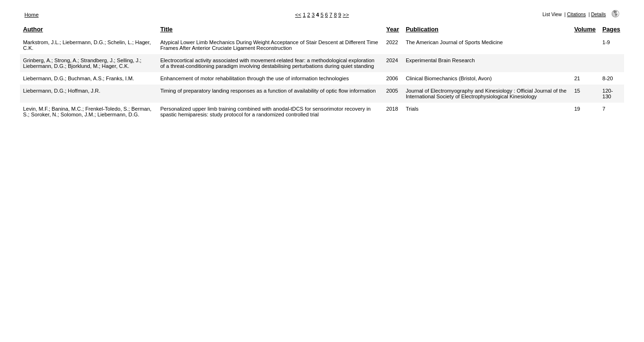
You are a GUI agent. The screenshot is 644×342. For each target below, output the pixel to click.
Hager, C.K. (116, 66)
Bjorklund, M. (83, 66)
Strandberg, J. (97, 60)
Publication (422, 29)
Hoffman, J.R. (84, 91)
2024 (392, 60)
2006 (392, 78)
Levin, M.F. (36, 109)
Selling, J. (128, 60)
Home (32, 15)
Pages (611, 29)
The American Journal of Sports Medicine (454, 42)
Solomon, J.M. (78, 114)
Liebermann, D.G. (84, 42)
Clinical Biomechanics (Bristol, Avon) (449, 78)
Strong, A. (66, 60)
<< (298, 15)
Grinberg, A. (37, 60)
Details (598, 14)
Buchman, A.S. (85, 78)
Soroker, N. (44, 114)
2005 (392, 91)
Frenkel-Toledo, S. (107, 109)
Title (167, 29)
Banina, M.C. (67, 109)
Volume (585, 29)
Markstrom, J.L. (42, 42)
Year (393, 29)
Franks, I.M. (120, 78)
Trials (412, 109)
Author (33, 29)
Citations (577, 14)
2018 (392, 109)
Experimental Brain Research (440, 60)
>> (346, 15)
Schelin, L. (120, 42)
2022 (392, 42)
